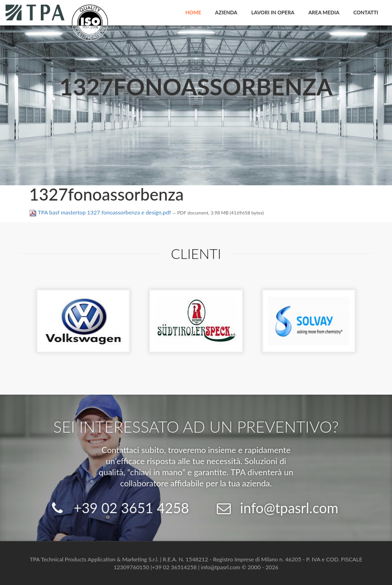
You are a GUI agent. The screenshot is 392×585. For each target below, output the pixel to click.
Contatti (366, 12)
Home (193, 12)
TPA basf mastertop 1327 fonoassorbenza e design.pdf (101, 212)
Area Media (324, 12)
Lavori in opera (273, 12)
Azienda (226, 12)
